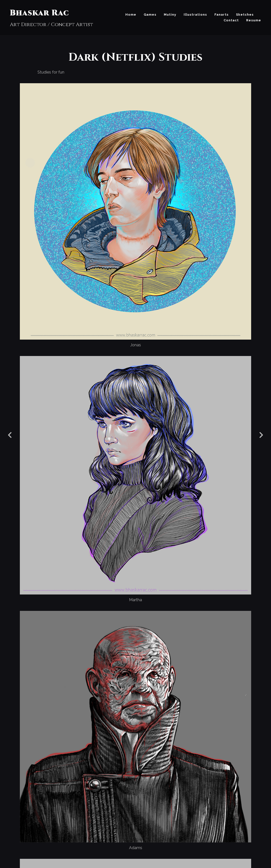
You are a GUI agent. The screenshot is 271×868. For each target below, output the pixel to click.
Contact (231, 20)
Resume (254, 20)
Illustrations (195, 15)
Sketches (245, 15)
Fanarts (221, 15)
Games (150, 15)
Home (131, 15)
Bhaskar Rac (39, 13)
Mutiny (170, 15)
